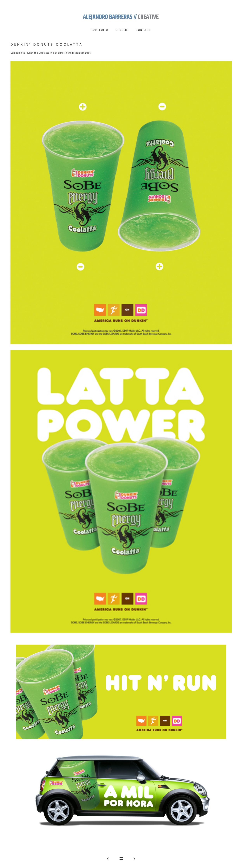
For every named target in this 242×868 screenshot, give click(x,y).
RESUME (122, 30)
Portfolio (100, 30)
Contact (143, 30)
